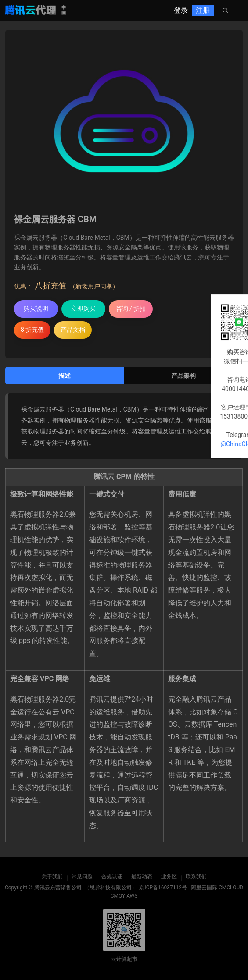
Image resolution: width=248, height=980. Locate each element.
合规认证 (112, 877)
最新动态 (142, 877)
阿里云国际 (204, 888)
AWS (132, 896)
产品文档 (73, 330)
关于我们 (52, 877)
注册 (203, 10)
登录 (181, 10)
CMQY (118, 896)
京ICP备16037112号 (163, 888)
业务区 (169, 877)
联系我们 (196, 877)
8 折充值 (32, 330)
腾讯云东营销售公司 (58, 888)
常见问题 (82, 877)
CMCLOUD (231, 888)
